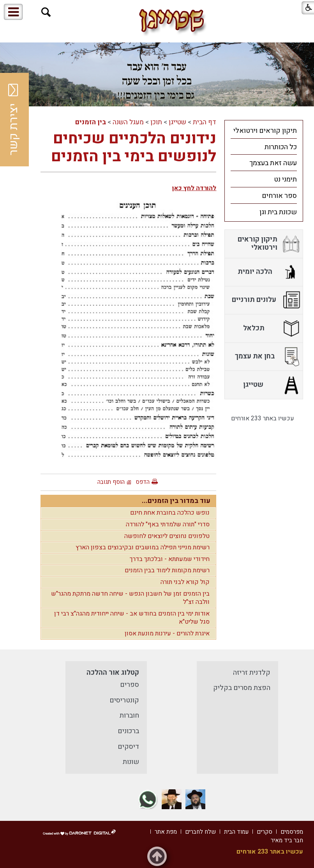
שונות (131, 762)
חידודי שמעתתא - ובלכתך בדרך (170, 559)
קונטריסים (124, 700)
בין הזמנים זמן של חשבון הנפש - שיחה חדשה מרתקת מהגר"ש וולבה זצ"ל (130, 598)
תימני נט (285, 179)
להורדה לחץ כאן (194, 188)
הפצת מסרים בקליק (242, 688)
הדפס (143, 482)
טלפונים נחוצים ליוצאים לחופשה (167, 536)
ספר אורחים (279, 196)
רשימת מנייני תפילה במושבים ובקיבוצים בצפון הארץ (143, 547)
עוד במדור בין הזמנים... (176, 501)
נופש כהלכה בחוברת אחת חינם (170, 513)
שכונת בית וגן (278, 212)
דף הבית (205, 122)
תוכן (156, 122)
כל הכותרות (281, 147)
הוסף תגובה (111, 482)
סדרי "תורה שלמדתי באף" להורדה (168, 524)
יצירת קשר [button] (14, 120)
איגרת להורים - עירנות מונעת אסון (167, 633)
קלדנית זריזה (252, 673)
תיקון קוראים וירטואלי (265, 131)
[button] (46, 12)
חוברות (129, 715)
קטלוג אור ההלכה (113, 673)
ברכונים (128, 731)
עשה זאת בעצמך (273, 163)
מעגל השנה (128, 122)
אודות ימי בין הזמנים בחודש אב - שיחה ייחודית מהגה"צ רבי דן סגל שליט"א (132, 618)
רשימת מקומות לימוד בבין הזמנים (167, 570)
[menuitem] (264, 131)
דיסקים (128, 747)
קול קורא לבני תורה (185, 582)
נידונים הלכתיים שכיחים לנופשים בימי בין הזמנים (134, 147)
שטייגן (177, 122)
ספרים (130, 685)
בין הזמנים (91, 122)
